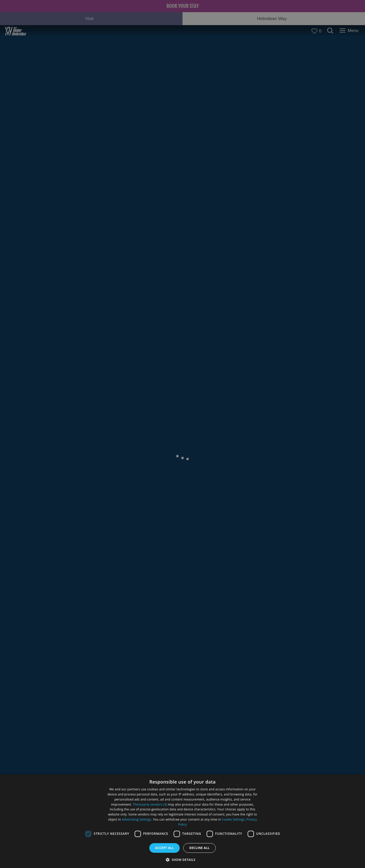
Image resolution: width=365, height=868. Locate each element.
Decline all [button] (199, 848)
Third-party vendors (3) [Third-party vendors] (150, 804)
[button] (182, 859)
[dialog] (182, 821)
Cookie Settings (233, 819)
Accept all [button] (165, 848)
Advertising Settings (137, 819)
